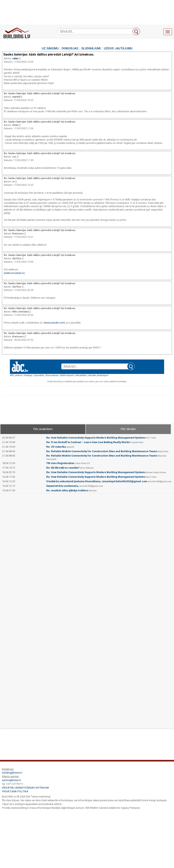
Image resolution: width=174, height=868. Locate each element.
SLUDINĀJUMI (91, 48)
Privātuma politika (15, 791)
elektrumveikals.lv (14, 273)
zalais (16, 58)
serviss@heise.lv (11, 780)
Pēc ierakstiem (43, 429)
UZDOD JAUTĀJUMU (118, 48)
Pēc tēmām (128, 429)
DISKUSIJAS (70, 48)
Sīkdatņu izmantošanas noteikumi (25, 788)
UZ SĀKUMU (50, 48)
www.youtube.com (54, 323)
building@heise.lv (12, 773)
